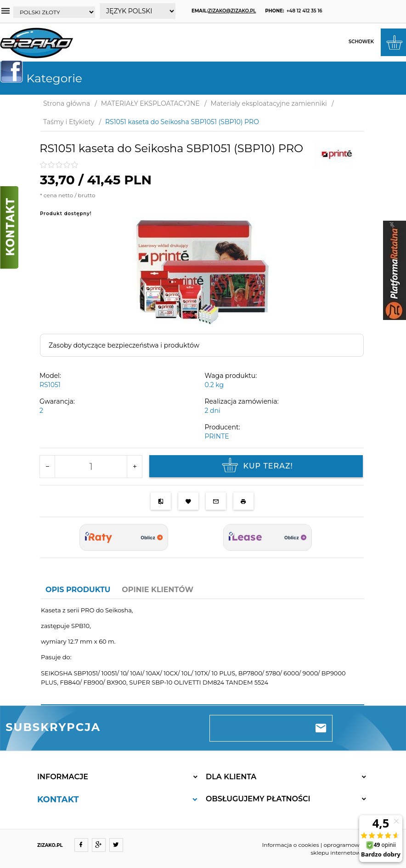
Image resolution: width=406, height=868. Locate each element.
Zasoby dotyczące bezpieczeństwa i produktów (124, 345)
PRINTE (217, 436)
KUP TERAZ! (256, 466)
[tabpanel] (203, 652)
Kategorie (45, 78)
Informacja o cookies (291, 845)
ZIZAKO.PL (50, 845)
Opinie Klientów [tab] (158, 590)
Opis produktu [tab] (78, 590)
